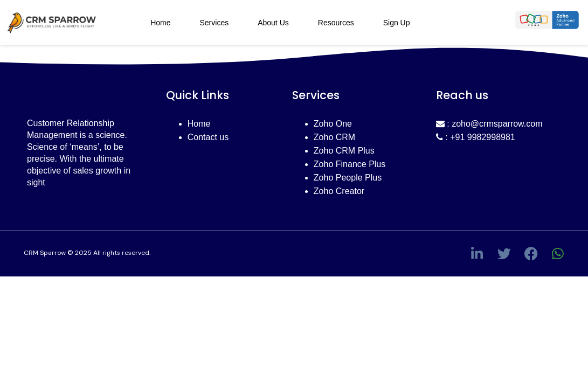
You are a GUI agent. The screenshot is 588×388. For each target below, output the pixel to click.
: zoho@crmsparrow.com (489, 124)
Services (214, 23)
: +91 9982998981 (476, 137)
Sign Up (397, 23)
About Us (273, 23)
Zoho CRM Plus (344, 151)
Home (160, 23)
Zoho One (333, 124)
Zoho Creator (339, 191)
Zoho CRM (334, 137)
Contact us (208, 137)
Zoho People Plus (348, 178)
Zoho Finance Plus (350, 164)
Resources (336, 23)
